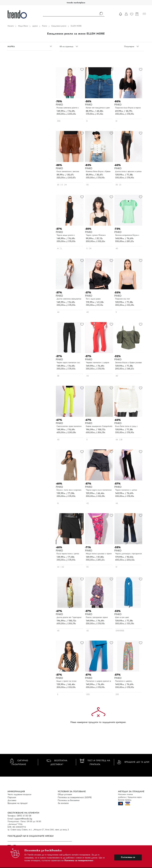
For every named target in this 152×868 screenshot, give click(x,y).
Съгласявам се (128, 857)
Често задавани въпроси (19, 794)
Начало (11, 26)
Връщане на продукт (18, 803)
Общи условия (65, 794)
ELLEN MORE (76, 26)
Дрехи (35, 26)
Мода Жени (23, 26)
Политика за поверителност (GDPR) (75, 797)
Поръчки (12, 797)
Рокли (45, 26)
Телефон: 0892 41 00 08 (19, 816)
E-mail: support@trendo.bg (20, 819)
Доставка (12, 800)
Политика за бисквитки (69, 800)
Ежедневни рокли (59, 26)
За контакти (63, 803)
